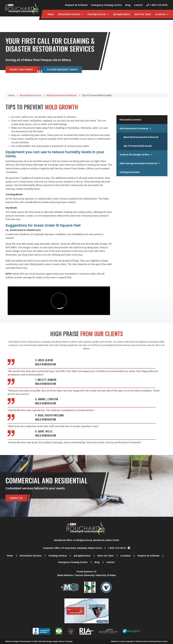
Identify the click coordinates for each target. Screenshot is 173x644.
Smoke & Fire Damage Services (135, 155)
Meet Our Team (143, 14)
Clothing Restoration (130, 172)
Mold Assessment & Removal (134, 128)
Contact (138, 5)
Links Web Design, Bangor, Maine (51, 641)
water (18, 117)
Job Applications (122, 14)
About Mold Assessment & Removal (141, 137)
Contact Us (16, 498)
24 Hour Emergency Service (62, 70)
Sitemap (69, 641)
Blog (128, 5)
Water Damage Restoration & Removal (139, 163)
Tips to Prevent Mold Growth (138, 146)
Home (51, 14)
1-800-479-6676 (159, 5)
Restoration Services (69, 14)
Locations (160, 14)
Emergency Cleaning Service (107, 5)
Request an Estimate (76, 5)
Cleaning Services (97, 14)
